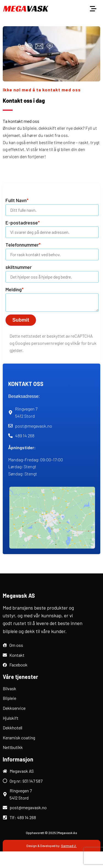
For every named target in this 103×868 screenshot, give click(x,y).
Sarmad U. (69, 846)
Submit (21, 320)
